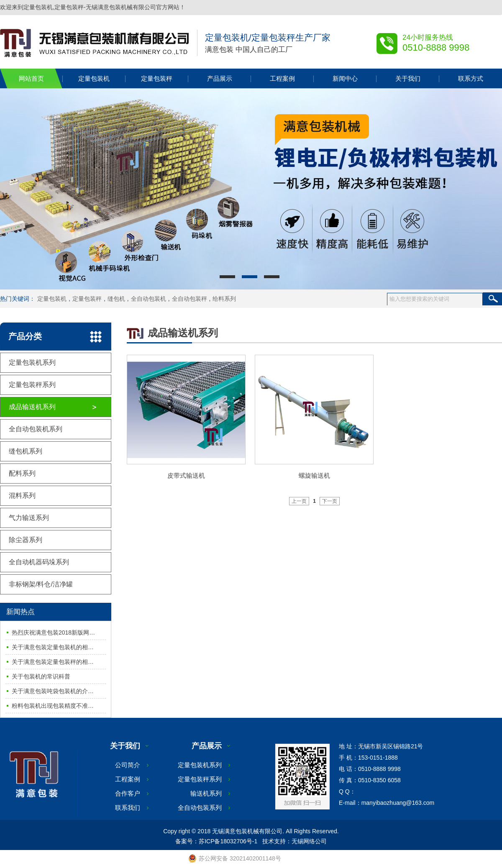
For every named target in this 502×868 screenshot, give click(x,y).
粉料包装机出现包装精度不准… (53, 706)
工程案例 (282, 78)
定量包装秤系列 (32, 385)
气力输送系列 (29, 518)
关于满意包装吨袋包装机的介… (53, 691)
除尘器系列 (26, 540)
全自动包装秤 (190, 299)
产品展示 (220, 78)
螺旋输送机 (314, 475)
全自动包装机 (149, 299)
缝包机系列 (26, 451)
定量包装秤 (157, 78)
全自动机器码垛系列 (39, 562)
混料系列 (22, 495)
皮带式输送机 (186, 475)
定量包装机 (94, 78)
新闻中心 (345, 78)
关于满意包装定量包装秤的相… (53, 662)
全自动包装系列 (200, 808)
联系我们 (128, 808)
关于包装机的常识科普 (41, 676)
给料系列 (224, 299)
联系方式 (471, 78)
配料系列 (22, 473)
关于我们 (408, 78)
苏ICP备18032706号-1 (228, 841)
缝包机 (116, 299)
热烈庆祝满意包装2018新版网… (53, 632)
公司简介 (128, 765)
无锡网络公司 (309, 841)
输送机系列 (206, 793)
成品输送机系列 (32, 407)
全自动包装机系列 (36, 429)
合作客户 (128, 793)
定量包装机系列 (32, 362)
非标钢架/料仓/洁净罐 (41, 584)
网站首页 (31, 78)
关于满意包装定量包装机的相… (53, 647)
